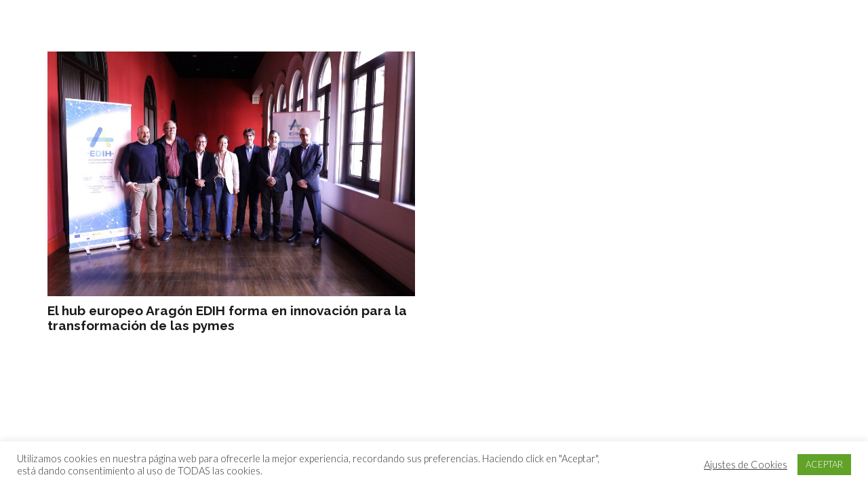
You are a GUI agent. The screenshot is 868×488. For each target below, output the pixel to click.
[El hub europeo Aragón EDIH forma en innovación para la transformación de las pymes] (231, 174)
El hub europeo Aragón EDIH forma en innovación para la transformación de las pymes (227, 318)
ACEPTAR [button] (824, 464)
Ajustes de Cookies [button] (746, 465)
